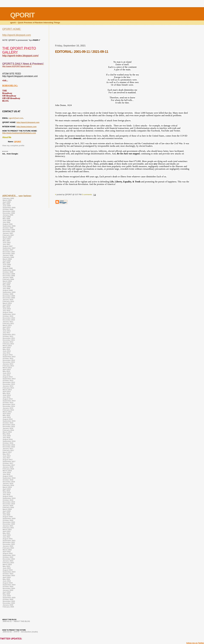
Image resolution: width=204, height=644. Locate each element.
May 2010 (6, 307)
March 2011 (7, 325)
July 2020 (6, 515)
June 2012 (7, 351)
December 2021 (9, 544)
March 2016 (7, 432)
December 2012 (9, 362)
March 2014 (7, 390)
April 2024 (7, 577)
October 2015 (8, 423)
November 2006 (9, 230)
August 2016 (8, 439)
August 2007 (8, 246)
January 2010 (8, 300)
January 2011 (8, 322)
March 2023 (7, 564)
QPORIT (18, 142)
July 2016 (6, 437)
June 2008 (7, 265)
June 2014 (7, 395)
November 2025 (9, 601)
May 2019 (6, 491)
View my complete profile (13, 146)
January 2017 (8, 449)
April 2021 (7, 531)
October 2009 (8, 294)
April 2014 (7, 391)
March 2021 (7, 529)
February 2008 (8, 257)
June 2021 (7, 535)
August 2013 (8, 377)
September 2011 (9, 334)
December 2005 (9, 213)
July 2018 (6, 474)
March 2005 (7, 200)
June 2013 (7, 373)
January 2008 (8, 255)
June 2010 (7, 309)
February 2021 (8, 528)
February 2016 (8, 430)
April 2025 (7, 592)
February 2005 (8, 198)
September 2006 (9, 226)
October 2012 (8, 358)
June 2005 (7, 206)
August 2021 (8, 539)
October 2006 (8, 228)
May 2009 (6, 285)
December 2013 (9, 384)
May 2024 (6, 579)
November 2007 (9, 252)
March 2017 (7, 452)
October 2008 (8, 272)
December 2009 (9, 298)
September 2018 (9, 478)
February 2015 (8, 410)
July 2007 (6, 244)
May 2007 (6, 241)
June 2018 (7, 472)
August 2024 (8, 583)
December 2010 (9, 320)
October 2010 (8, 316)
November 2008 (9, 274)
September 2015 (9, 421)
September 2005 (9, 208)
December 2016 (9, 447)
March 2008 (7, 259)
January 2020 (8, 506)
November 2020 (9, 522)
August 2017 (8, 460)
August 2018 (8, 476)
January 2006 (8, 215)
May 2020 (6, 513)
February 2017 (8, 450)
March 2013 (7, 368)
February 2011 (8, 323)
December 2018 (9, 482)
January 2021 (8, 526)
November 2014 (9, 404)
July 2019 (6, 494)
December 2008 (9, 276)
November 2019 (9, 502)
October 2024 (8, 586)
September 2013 (9, 379)
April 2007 (7, 239)
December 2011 (9, 340)
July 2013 (6, 375)
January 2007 (8, 233)
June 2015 (7, 417)
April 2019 (7, 489)
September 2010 (9, 314)
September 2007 (9, 248)
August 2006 (8, 224)
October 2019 (8, 500)
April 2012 (7, 347)
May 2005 (6, 204)
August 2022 (8, 553)
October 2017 (8, 463)
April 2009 (7, 283)
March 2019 (7, 487)
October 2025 (8, 599)
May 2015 (6, 415)
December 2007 (9, 254)
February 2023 (8, 563)
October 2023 (8, 574)
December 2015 (9, 426)
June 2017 (7, 456)
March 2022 (7, 550)
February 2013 (8, 366)
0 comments (87, 195)
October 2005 (8, 209)
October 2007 (8, 250)
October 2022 (8, 557)
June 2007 (7, 242)
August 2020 (8, 517)
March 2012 (7, 345)
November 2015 (9, 425)
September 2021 (9, 540)
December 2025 (9, 603)
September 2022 (9, 555)
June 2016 (7, 436)
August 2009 (8, 290)
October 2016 (8, 443)
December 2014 (9, 406)
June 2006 (7, 220)
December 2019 (9, 504)
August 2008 (8, 268)
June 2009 (7, 287)
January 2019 (8, 483)
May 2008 (6, 263)
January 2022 (8, 546)
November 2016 (9, 445)
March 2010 (7, 303)
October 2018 (8, 480)
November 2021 (9, 542)
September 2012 (9, 357)
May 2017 (6, 454)
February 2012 (8, 344)
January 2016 (8, 428)
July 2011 (6, 333)
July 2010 (6, 311)
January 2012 (8, 342)
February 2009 (8, 279)
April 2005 (7, 202)
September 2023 (9, 572)
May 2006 (6, 219)
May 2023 (6, 566)
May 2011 (6, 329)
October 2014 (8, 403)
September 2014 (9, 401)
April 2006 (7, 217)
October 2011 (8, 336)
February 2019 (8, 485)
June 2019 (7, 493)
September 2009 (9, 292)
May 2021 (6, 533)
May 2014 (6, 393)
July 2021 (6, 537)
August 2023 (8, 570)
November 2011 (9, 338)
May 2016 (6, 434)
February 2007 (8, 235)
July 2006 (6, 222)
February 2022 (8, 548)
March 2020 (7, 509)
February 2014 (8, 388)
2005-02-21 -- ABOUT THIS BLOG (16, 621)
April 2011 (7, 327)
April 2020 (7, 511)
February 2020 (8, 507)
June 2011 (7, 331)
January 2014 (8, 386)
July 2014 (6, 397)
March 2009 (7, 281)
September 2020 (9, 518)
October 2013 (8, 380)
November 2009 (9, 296)
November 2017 (9, 465)
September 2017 (9, 461)
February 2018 (8, 469)
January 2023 (8, 561)
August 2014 (8, 399)
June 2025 (7, 596)
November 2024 (9, 588)
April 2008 (7, 261)
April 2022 (7, 552)
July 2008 (6, 266)
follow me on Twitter (195, 643)
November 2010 (9, 318)
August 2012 (8, 355)
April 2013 (7, 369)
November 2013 (9, 382)
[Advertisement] (122, 35)
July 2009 (6, 288)
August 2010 (8, 312)
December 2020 (9, 524)
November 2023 (9, 575)
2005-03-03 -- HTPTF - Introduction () (20, 632)
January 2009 (8, 277)
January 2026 (8, 605)
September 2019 (9, 498)
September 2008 (9, 270)
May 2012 (6, 349)
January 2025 (8, 590)
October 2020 (8, 520)
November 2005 (9, 211)
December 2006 (9, 231)
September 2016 (9, 441)
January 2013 (8, 364)
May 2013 (6, 371)
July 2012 (6, 353)
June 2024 (7, 581)
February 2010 (8, 301)
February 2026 (8, 607)
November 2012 (9, 360)
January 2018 (8, 467)
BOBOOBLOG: (10, 86)
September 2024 (9, 585)
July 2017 (6, 458)
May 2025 (6, 594)
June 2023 (7, 568)
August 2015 (8, 419)
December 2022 (9, 559)
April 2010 (7, 305)
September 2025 (9, 598)
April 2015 (7, 414)
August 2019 (8, 496)
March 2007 (7, 237)
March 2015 (7, 412)
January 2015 (8, 408)
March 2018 (7, 471)
